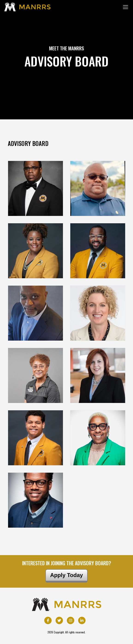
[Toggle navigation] (126, 7)
